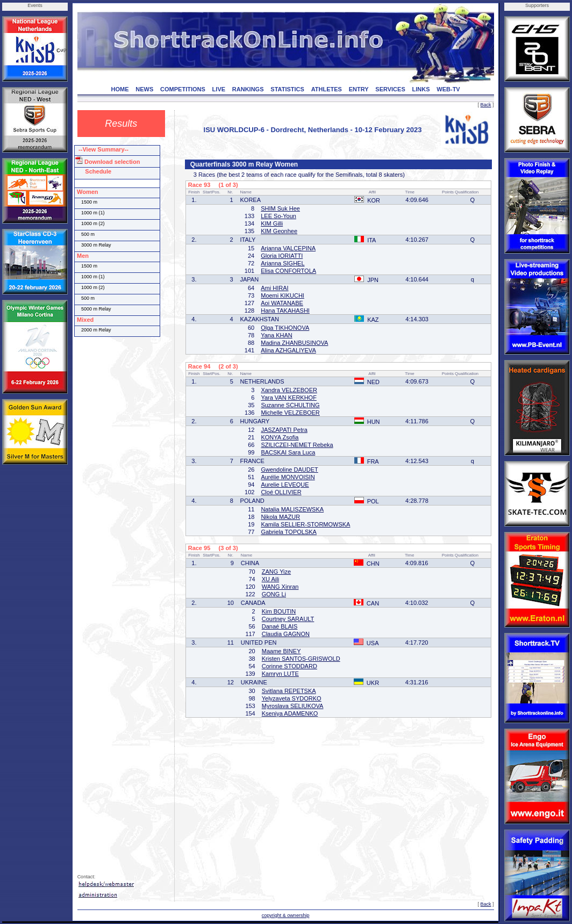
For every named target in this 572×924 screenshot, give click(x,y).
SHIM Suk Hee (280, 208)
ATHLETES (327, 89)
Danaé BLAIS (280, 626)
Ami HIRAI (274, 288)
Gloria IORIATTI (282, 256)
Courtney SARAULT (288, 619)
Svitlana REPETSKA (289, 691)
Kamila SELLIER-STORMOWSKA (305, 524)
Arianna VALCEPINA (288, 248)
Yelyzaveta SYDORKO (292, 698)
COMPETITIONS (183, 89)
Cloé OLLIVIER (281, 492)
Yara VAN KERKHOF (289, 398)
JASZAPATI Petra (284, 430)
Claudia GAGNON (286, 634)
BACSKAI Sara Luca (288, 452)
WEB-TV (448, 89)
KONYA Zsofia (280, 437)
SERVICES (390, 89)
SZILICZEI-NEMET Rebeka (297, 445)
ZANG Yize (276, 572)
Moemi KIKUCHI (283, 295)
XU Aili (270, 579)
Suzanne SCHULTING (290, 405)
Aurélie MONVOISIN (288, 477)
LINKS (421, 89)
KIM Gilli (272, 223)
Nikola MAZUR (280, 517)
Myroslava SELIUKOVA (293, 706)
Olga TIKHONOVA (285, 328)
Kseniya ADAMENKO (290, 713)
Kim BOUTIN (279, 611)
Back (486, 105)
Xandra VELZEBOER (289, 390)
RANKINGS (248, 89)
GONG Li (274, 594)
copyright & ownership (286, 915)
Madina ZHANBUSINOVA (294, 343)
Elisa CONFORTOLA (288, 271)
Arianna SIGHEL (283, 263)
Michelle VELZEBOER (290, 413)
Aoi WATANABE (282, 303)
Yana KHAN (277, 335)
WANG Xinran (280, 587)
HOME (120, 89)
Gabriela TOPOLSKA (289, 532)
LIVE (219, 89)
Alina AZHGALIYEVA (288, 350)
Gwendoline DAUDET (289, 470)
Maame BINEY (281, 651)
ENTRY (359, 89)
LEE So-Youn (278, 216)
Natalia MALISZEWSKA (292, 509)
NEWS (144, 89)
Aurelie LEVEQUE (285, 485)
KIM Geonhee (279, 231)
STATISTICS (287, 89)
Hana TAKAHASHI (285, 311)
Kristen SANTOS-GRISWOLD (301, 659)
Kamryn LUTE (280, 674)
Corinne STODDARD (289, 666)
